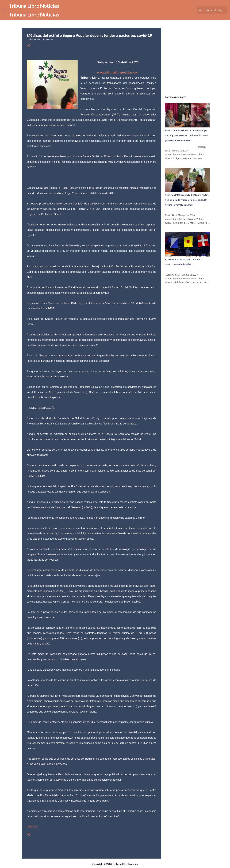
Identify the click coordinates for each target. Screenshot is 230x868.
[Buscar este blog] (211, 10)
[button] (29, 46)
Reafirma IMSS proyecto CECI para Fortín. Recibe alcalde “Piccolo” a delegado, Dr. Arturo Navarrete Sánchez (187, 200)
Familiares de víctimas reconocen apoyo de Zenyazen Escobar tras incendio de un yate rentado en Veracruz (186, 135)
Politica (32, 827)
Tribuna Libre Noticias (34, 6)
